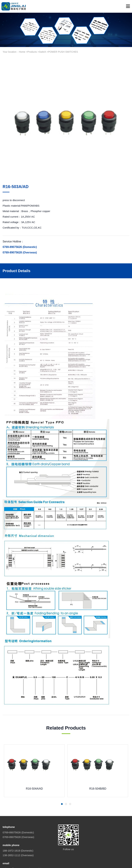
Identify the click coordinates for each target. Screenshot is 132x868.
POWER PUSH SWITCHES (63, 52)
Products (32, 52)
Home (22, 52)
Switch (43, 52)
